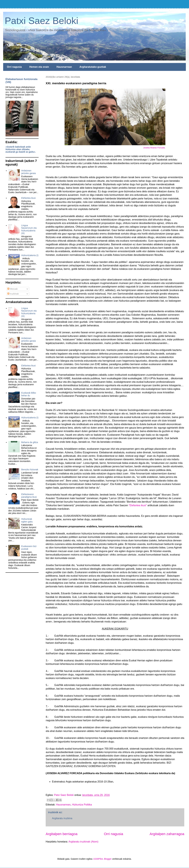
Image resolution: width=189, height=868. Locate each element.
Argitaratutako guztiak (93, 67)
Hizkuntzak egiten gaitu (27, 520)
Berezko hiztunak (30, 470)
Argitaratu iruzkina (62, 818)
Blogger (108, 859)
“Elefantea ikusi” (138, 505)
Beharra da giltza (30, 442)
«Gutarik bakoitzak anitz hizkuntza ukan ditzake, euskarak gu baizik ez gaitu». (21, 149)
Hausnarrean (64, 67)
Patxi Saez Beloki (42, 21)
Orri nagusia (14, 67)
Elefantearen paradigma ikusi (29, 496)
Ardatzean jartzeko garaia (29, 172)
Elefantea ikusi (28, 198)
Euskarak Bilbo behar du (29, 394)
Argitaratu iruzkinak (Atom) (83, 842)
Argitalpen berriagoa (62, 834)
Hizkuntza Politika (82, 805)
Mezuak (13, 289)
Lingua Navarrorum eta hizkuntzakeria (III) (29, 229)
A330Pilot (98, 859)
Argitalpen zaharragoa (167, 834)
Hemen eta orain (39, 67)
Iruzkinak (13, 294)
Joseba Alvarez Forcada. (154, 148)
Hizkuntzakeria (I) (30, 255)
